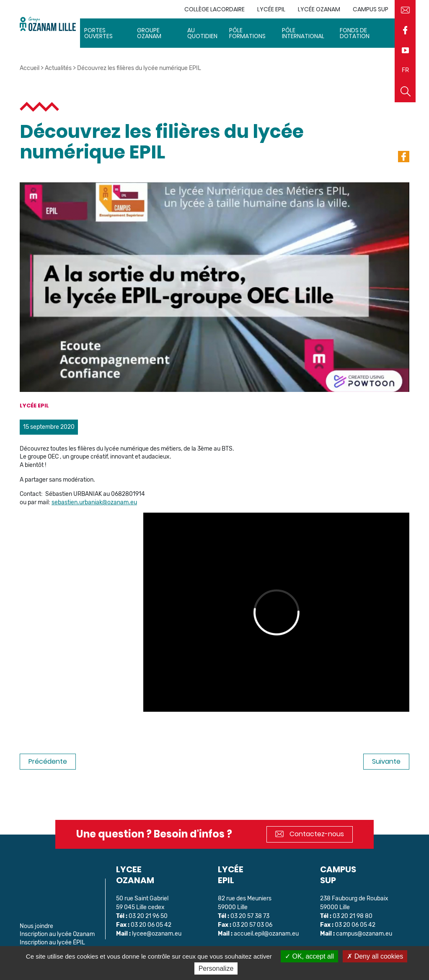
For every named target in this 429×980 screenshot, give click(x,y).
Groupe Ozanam (149, 33)
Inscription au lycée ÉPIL (52, 942)
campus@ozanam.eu (364, 934)
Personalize (216, 968)
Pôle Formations (247, 33)
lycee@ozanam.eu (157, 934)
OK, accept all (309, 956)
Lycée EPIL (271, 9)
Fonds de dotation (355, 33)
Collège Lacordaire (214, 9)
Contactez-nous (310, 834)
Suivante (386, 761)
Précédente (48, 761)
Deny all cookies (375, 956)
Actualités (58, 68)
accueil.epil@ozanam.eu (266, 934)
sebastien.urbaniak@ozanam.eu (94, 502)
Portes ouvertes (98, 33)
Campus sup (371, 9)
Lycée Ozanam (319, 9)
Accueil (30, 68)
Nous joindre (36, 926)
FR (405, 70)
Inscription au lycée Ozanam (57, 934)
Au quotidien (202, 33)
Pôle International (303, 33)
